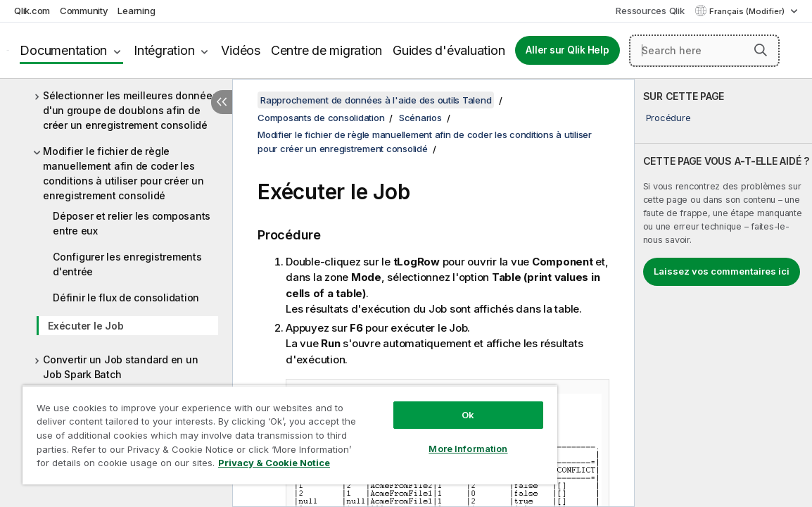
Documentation (63, 50)
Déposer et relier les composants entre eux (132, 223)
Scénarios (420, 118)
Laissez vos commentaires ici (722, 271)
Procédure (668, 118)
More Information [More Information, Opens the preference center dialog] (414, 438)
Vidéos (241, 50)
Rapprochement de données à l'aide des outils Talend (376, 100)
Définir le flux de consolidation (126, 298)
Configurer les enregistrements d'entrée (127, 264)
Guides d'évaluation (449, 50)
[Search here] (704, 51)
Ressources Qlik (650, 11)
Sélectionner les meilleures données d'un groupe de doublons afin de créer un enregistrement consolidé (130, 110)
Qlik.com (32, 11)
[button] (761, 50)
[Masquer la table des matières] (222, 102)
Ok (414, 404)
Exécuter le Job (85, 326)
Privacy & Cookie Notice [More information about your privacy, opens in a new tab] (150, 465)
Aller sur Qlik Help (567, 50)
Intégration (164, 50)
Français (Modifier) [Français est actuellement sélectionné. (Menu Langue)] (748, 11)
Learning (136, 11)
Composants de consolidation (321, 118)
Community (84, 11)
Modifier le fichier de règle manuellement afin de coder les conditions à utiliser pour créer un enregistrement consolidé (123, 173)
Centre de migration (326, 50)
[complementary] (723, 293)
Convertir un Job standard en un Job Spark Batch (120, 367)
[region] (258, 430)
